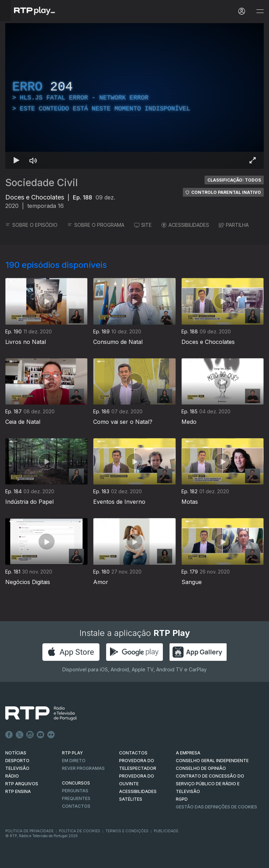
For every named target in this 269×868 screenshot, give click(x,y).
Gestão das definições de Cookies (216, 807)
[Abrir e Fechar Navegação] (260, 11)
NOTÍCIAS (16, 753)
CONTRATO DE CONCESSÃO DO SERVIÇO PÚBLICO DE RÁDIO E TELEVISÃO (210, 784)
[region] (134, 96)
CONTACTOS (133, 753)
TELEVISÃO (17, 768)
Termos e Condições (127, 831)
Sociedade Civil (42, 183)
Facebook (9, 735)
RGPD (182, 799)
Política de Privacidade (29, 831)
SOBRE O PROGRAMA (96, 225)
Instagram (30, 735)
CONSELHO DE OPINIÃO (201, 768)
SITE (143, 225)
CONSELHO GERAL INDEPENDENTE (212, 761)
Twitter (20, 735)
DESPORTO (17, 761)
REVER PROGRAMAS (83, 768)
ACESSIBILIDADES (185, 225)
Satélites (131, 799)
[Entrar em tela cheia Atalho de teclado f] (253, 160)
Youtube (41, 735)
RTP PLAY (73, 753)
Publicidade (166, 831)
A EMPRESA (188, 753)
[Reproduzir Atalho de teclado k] (16, 160)
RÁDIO (12, 776)
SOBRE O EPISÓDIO (31, 225)
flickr (51, 735)
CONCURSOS (76, 783)
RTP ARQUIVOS (22, 784)
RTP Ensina (18, 791)
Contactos (76, 806)
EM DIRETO (74, 761)
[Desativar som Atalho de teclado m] (33, 160)
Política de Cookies (80, 831)
